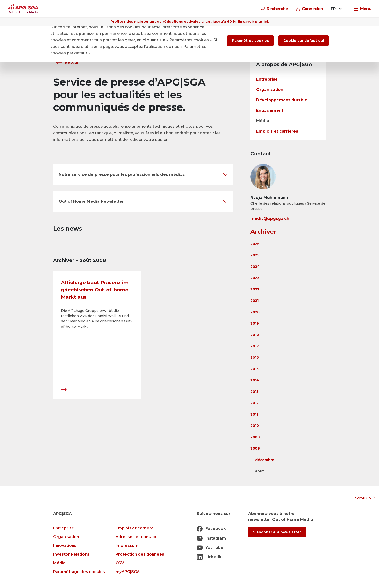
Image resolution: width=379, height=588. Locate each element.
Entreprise (267, 79)
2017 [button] (255, 346)
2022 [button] (255, 289)
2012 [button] (255, 403)
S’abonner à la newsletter (277, 532)
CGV (120, 563)
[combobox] (336, 9)
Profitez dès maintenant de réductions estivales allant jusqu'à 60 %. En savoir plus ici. (190, 22)
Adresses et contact (136, 537)
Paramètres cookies (250, 41)
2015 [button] (255, 369)
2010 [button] (255, 426)
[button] (143, 174)
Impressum (127, 546)
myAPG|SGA (128, 572)
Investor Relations (71, 554)
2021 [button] (255, 301)
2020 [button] (255, 312)
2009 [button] (255, 437)
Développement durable (282, 100)
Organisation (270, 90)
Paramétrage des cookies (79, 572)
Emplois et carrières (277, 131)
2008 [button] (255, 448)
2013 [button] (255, 392)
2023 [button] (255, 278)
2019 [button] (255, 323)
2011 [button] (254, 414)
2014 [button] (255, 380)
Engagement (270, 110)
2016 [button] (255, 357)
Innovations (65, 546)
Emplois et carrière (135, 528)
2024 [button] (255, 267)
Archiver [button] (263, 232)
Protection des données (140, 554)
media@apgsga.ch (270, 219)
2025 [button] (255, 255)
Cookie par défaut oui (304, 41)
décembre (265, 460)
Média (263, 121)
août (260, 471)
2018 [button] (255, 335)
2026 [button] (255, 244)
